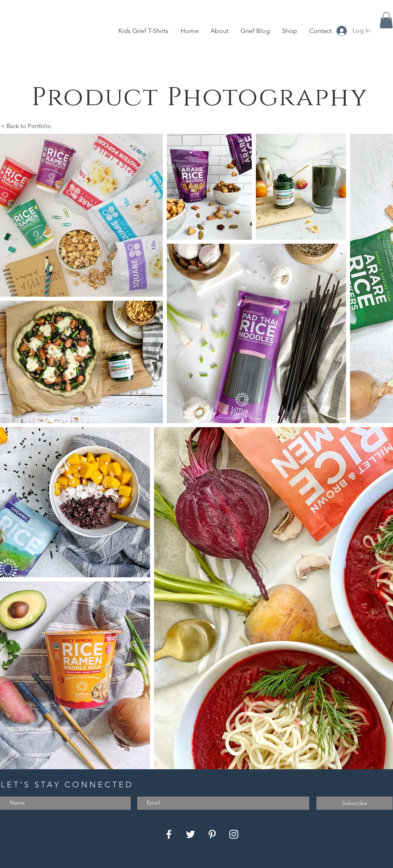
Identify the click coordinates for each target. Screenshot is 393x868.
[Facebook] (169, 834)
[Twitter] (190, 834)
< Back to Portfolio (26, 126)
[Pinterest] (212, 834)
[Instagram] (234, 834)
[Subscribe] (355, 803)
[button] (386, 20)
